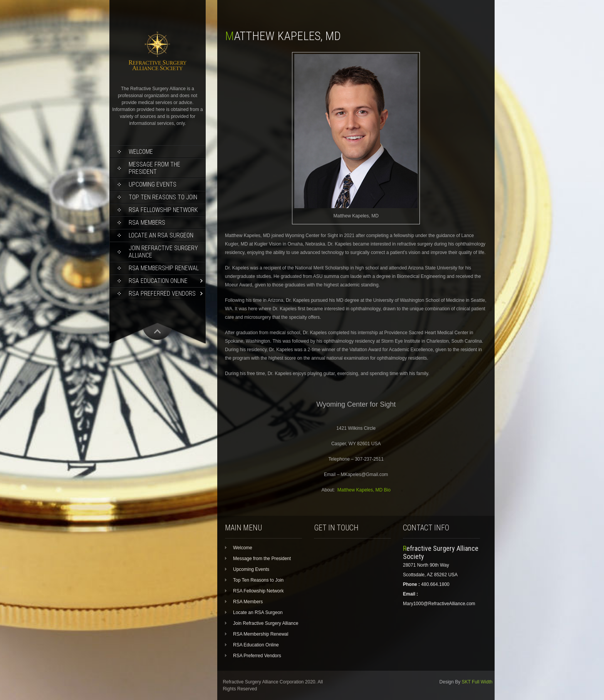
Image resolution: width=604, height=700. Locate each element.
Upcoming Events (153, 184)
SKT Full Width (477, 682)
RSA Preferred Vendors (162, 294)
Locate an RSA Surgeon (161, 235)
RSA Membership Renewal (164, 268)
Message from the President (154, 168)
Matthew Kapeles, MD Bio (364, 490)
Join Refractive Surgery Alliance (163, 252)
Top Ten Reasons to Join (163, 197)
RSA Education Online (158, 281)
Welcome (141, 152)
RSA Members (147, 223)
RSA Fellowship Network (163, 210)
